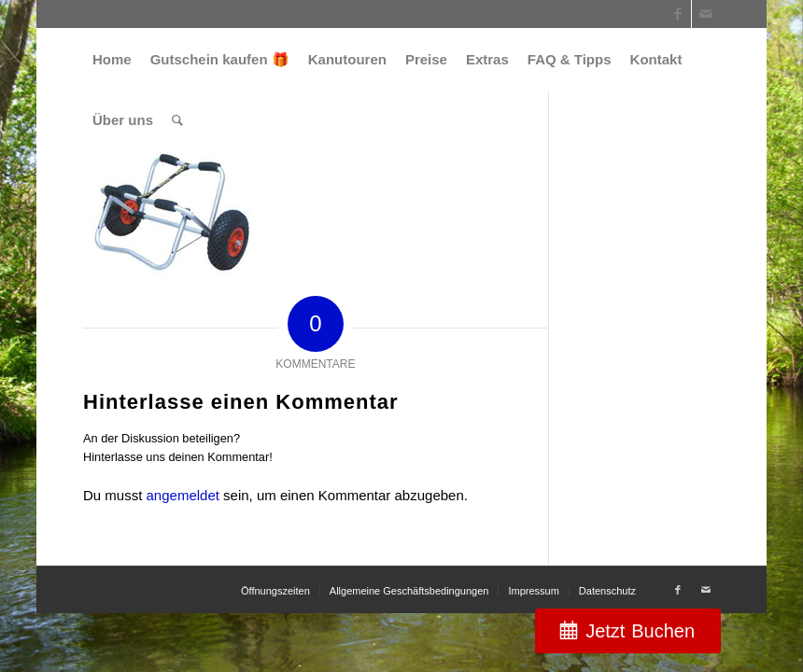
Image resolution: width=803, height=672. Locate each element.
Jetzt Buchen (640, 631)
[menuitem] (112, 59)
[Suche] (177, 120)
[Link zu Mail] (706, 14)
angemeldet (183, 495)
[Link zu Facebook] (677, 14)
